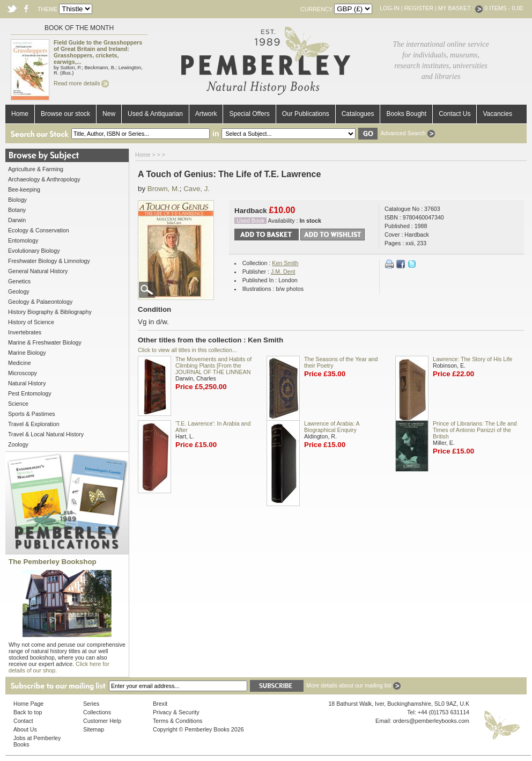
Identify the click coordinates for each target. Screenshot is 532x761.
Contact (23, 721)
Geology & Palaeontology (40, 302)
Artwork (206, 114)
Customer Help (102, 721)
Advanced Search (407, 133)
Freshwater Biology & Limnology (49, 261)
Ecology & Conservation (39, 230)
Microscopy (23, 373)
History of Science (31, 322)
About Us (25, 729)
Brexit (160, 704)
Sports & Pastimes (32, 414)
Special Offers (249, 114)
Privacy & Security (176, 712)
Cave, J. (197, 189)
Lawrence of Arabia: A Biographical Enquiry (332, 427)
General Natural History (38, 271)
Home (20, 114)
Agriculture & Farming (36, 169)
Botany (17, 210)
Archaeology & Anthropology (44, 179)
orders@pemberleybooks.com (431, 721)
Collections (97, 712)
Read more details (81, 83)
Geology (19, 291)
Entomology (23, 240)
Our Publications (306, 114)
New (109, 114)
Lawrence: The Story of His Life (472, 359)
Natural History (27, 383)
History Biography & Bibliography (50, 312)
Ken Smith (285, 263)
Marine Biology (27, 353)
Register (419, 8)
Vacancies (497, 114)
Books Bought (406, 114)
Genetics (19, 281)
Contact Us (455, 114)
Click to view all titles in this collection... (187, 350)
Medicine (20, 363)
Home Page (28, 704)
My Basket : (461, 8)
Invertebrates (25, 332)
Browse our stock (65, 114)
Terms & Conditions (178, 721)
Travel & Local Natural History (46, 434)
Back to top (28, 712)
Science (18, 404)
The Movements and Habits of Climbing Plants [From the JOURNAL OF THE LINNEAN (213, 365)
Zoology (18, 444)
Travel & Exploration (34, 424)
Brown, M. (164, 189)
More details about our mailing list (353, 685)
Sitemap (94, 729)
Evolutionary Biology (34, 251)
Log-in (390, 8)
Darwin (17, 220)
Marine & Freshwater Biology (45, 342)
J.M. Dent (283, 272)
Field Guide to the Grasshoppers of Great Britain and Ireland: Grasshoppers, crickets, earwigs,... (98, 52)
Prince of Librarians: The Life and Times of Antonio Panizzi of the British (475, 430)
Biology (17, 200)
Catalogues (358, 114)
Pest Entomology (30, 393)
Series (91, 704)
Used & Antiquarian (155, 114)
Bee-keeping (24, 189)
